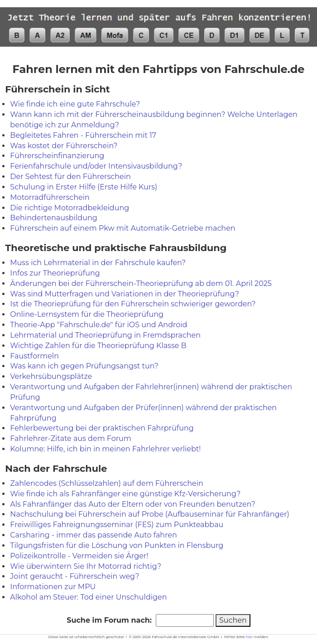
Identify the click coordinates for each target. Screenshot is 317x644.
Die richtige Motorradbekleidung (70, 208)
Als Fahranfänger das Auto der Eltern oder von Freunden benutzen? (132, 504)
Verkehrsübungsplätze (51, 376)
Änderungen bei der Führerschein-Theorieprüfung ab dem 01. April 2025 (141, 283)
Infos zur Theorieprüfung (55, 273)
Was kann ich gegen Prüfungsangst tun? (84, 366)
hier (250, 637)
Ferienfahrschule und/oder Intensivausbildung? (96, 166)
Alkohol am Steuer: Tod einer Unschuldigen (88, 597)
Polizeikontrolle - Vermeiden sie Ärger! (79, 556)
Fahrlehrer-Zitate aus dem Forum (71, 438)
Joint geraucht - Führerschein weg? (74, 576)
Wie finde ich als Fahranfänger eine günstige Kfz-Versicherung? (125, 494)
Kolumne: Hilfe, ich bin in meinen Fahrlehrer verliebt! (105, 449)
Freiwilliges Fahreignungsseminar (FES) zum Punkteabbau (117, 525)
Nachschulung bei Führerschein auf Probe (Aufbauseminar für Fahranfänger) (149, 514)
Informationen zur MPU (53, 587)
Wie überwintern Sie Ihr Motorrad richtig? (86, 566)
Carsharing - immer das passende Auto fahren (94, 535)
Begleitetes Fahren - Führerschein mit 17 (83, 135)
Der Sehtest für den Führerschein (70, 177)
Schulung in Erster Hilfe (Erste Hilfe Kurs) (84, 187)
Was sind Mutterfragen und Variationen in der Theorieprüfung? (125, 294)
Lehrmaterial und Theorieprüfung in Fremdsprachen (105, 335)
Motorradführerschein (50, 197)
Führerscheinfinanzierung (57, 156)
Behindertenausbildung (53, 218)
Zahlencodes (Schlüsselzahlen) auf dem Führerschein (106, 483)
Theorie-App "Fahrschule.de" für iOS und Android (98, 325)
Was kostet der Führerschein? (64, 146)
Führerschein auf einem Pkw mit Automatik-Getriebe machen (122, 228)
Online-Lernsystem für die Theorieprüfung (87, 314)
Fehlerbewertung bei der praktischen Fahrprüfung (102, 428)
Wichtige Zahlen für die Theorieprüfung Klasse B (98, 346)
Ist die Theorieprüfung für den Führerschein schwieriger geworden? (133, 304)
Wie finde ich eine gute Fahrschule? (75, 104)
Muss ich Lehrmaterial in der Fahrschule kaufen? (98, 263)
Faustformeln (34, 356)
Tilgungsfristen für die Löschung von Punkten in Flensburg (117, 545)
